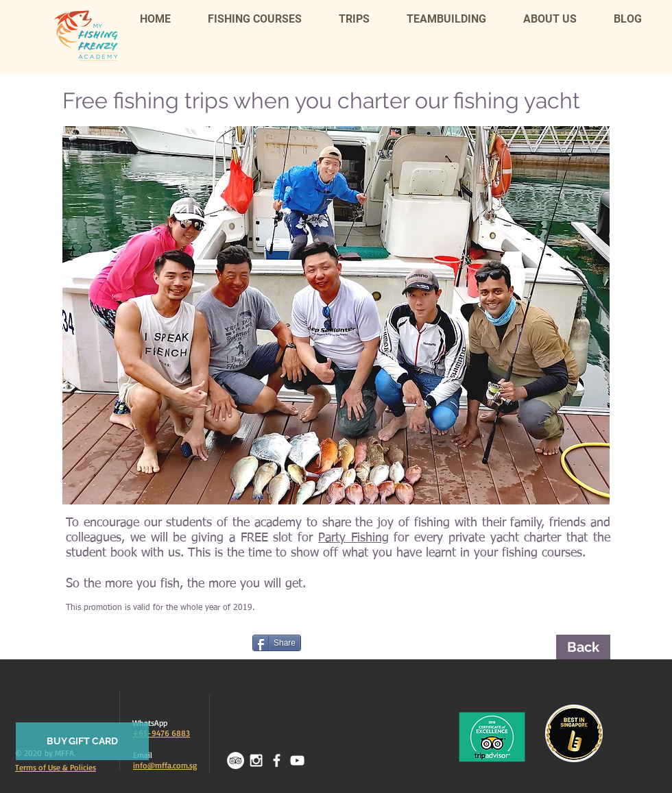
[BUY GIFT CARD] (82, 741)
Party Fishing (353, 538)
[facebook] (277, 760)
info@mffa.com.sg (165, 765)
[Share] (277, 643)
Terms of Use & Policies (56, 767)
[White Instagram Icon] (256, 760)
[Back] (583, 647)
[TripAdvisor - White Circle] (236, 760)
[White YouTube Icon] (297, 760)
